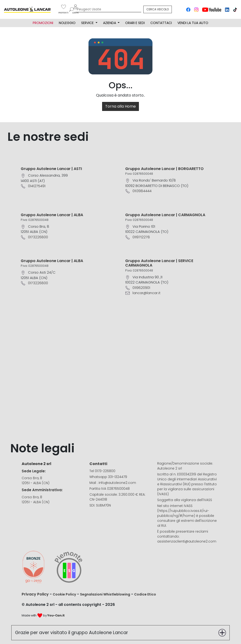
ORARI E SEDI (135, 23)
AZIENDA (110, 23)
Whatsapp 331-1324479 (108, 477)
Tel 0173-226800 (102, 471)
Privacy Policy (35, 594)
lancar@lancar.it (147, 293)
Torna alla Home (120, 106)
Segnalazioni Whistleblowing (105, 594)
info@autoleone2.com (117, 483)
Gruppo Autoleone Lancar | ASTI (51, 169)
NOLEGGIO (67, 23)
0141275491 (37, 186)
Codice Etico (145, 594)
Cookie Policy (64, 594)
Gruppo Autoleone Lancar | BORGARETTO (164, 169)
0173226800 (38, 237)
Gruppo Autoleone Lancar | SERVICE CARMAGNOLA (159, 263)
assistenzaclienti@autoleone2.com (187, 541)
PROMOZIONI (43, 23)
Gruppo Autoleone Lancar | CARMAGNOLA (165, 215)
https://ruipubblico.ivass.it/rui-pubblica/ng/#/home (183, 513)
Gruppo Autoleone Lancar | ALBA (52, 215)
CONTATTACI (161, 23)
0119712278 (141, 237)
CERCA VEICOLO (158, 9)
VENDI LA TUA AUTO (193, 23)
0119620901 (141, 288)
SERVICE (88, 23)
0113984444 (142, 191)
